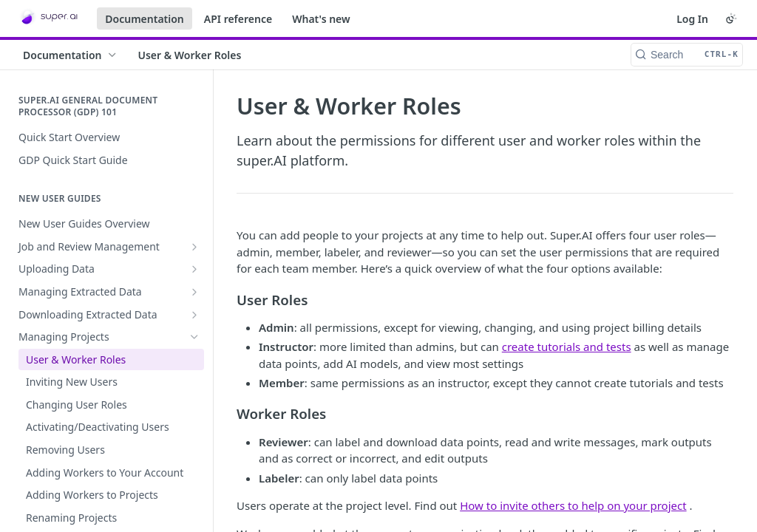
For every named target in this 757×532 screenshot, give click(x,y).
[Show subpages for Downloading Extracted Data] (194, 315)
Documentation (145, 19)
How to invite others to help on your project (573, 505)
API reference (238, 19)
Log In (692, 19)
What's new (321, 19)
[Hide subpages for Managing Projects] (194, 337)
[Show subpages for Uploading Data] (194, 269)
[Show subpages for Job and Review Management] (194, 247)
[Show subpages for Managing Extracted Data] (194, 292)
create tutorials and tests (567, 347)
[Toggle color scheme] (731, 18)
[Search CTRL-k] (687, 55)
